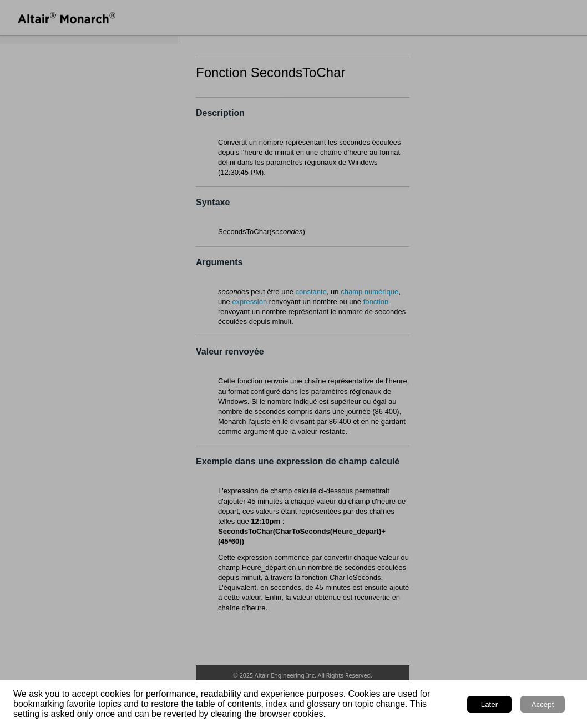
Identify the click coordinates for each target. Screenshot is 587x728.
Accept (543, 704)
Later (489, 704)
